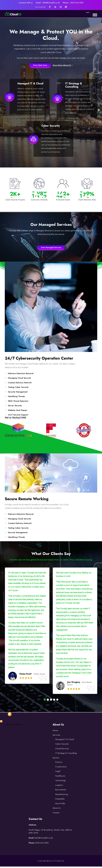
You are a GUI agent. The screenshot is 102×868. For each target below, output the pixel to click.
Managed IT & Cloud (31, 84)
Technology (60, 782)
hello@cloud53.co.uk (51, 3)
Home (55, 732)
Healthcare (60, 777)
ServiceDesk (40, 7)
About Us (57, 809)
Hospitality (60, 800)
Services (56, 736)
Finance (59, 763)
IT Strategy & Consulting (74, 85)
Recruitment (61, 791)
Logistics (59, 786)
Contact (56, 814)
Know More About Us (63, 65)
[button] (45, 701)
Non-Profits (60, 805)
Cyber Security (51, 126)
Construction (61, 768)
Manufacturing (62, 796)
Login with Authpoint (14, 726)
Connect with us (25, 3)
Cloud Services (62, 750)
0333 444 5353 (77, 3)
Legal (58, 773)
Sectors (56, 759)
